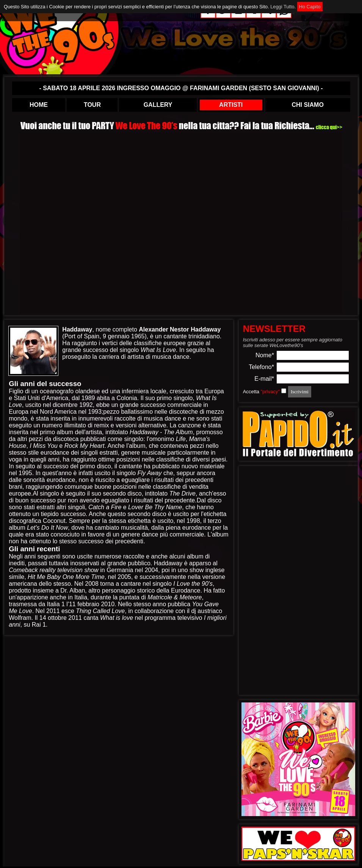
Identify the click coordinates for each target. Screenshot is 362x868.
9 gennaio (116, 336)
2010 (108, 604)
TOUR (92, 105)
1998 (193, 521)
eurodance (55, 453)
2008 (92, 584)
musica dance (171, 357)
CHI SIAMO (307, 105)
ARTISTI (231, 105)
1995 (25, 473)
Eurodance (186, 590)
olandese (88, 391)
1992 (86, 405)
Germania (120, 570)
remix (101, 425)
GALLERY (158, 105)
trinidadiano (204, 336)
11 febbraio (84, 604)
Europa (214, 391)
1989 (88, 398)
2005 (124, 577)
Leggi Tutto (282, 7)
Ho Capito (310, 7)
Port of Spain (82, 336)
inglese (215, 570)
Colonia (127, 398)
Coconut (54, 521)
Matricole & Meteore (175, 597)
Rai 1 (39, 625)
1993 (95, 412)
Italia (81, 597)
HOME (39, 105)
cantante (175, 336)
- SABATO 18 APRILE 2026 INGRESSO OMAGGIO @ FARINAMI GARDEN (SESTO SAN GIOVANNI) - (181, 88)
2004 (152, 570)
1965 (138, 336)
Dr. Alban (73, 590)
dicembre (65, 405)
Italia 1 (56, 604)
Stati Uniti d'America (41, 398)
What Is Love (158, 350)
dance (150, 534)
